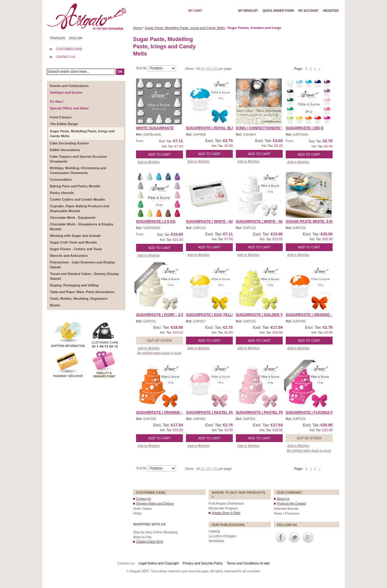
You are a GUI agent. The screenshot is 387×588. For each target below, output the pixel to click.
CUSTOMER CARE (69, 49)
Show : (191, 69)
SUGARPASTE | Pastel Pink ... (214, 412)
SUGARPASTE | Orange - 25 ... (313, 315)
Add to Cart (160, 154)
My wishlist (248, 11)
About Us (283, 499)
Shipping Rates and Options (155, 504)
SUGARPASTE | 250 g (305, 128)
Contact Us (143, 499)
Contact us (126, 563)
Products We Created (291, 504)
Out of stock (159, 341)
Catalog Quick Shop (150, 542)
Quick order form (278, 11)
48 (203, 69)
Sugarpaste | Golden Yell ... (265, 315)
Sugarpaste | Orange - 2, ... (163, 412)
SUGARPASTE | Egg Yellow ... (214, 315)
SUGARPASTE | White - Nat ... (213, 221)
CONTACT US (66, 57)
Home (137, 28)
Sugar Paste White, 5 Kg (310, 221)
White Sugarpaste (155, 128)
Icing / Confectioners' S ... (262, 128)
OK (120, 72)
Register (331, 11)
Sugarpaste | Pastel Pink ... (264, 412)
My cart (195, 11)
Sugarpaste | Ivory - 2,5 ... (162, 315)
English (76, 38)
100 (208, 69)
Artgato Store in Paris (226, 513)
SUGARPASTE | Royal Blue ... (214, 128)
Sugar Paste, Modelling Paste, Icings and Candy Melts (185, 28)
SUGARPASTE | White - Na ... (262, 221)
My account (309, 11)
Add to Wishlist (149, 162)
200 (215, 69)
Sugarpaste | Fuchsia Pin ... (313, 412)
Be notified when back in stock (159, 353)
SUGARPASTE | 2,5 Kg (156, 221)
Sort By (142, 68)
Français (58, 38)
